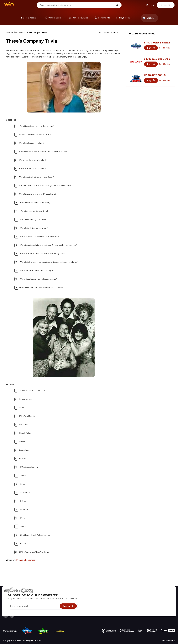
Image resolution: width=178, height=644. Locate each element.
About (152, 594)
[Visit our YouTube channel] (6, 615)
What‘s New (154, 606)
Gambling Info (126, 602)
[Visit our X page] (12, 615)
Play (151, 48)
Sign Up (166, 5)
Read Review (165, 48)
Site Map (168, 602)
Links (151, 602)
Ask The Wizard (127, 614)
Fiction (167, 606)
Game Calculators (128, 598)
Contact (153, 598)
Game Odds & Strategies (131, 594)
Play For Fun (125, 606)
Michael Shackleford (26, 560)
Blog (166, 598)
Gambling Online (127, 610)
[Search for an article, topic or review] (77, 5)
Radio (152, 610)
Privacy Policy (168, 640)
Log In (150, 5)
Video (167, 594)
